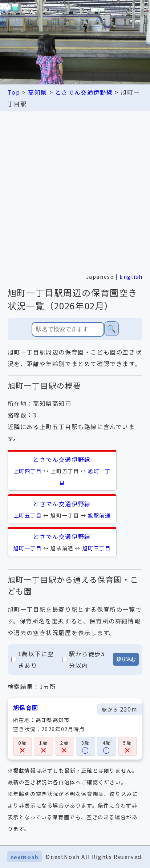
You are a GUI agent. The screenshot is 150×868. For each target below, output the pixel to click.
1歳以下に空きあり (33, 659)
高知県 (38, 92)
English (131, 276)
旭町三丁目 (97, 548)
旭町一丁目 (28, 548)
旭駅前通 (99, 515)
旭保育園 (26, 708)
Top (14, 92)
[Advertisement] (75, 190)
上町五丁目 (28, 515)
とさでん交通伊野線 (84, 92)
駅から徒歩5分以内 (84, 659)
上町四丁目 (28, 471)
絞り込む (126, 659)
